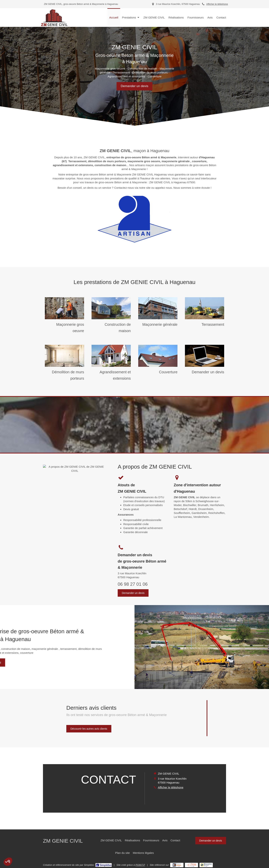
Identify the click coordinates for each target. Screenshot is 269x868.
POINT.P (140, 865)
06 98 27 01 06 (133, 584)
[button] (8, 862)
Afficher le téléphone (217, 4)
